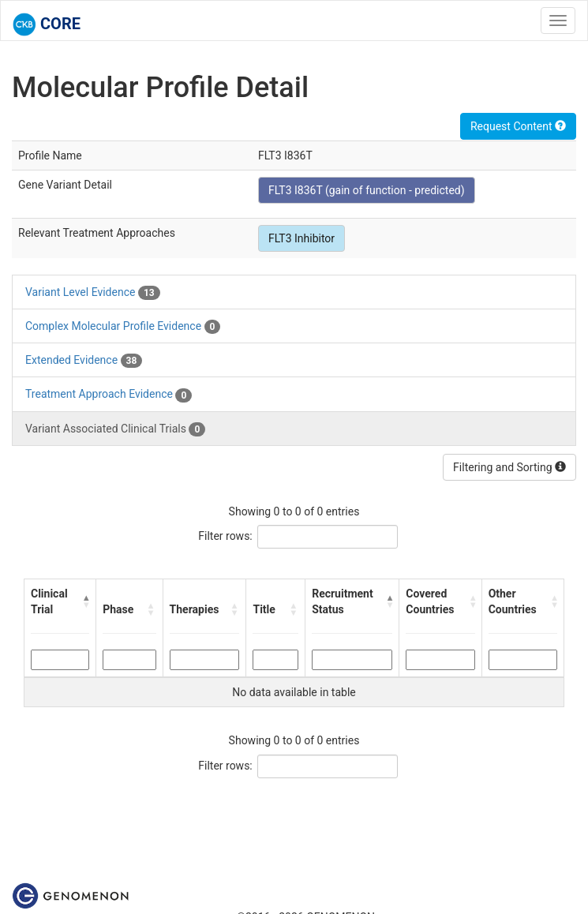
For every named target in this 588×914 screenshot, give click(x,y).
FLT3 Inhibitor (301, 238)
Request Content (518, 126)
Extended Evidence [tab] (84, 361)
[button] (86, 601)
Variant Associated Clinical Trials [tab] (115, 429)
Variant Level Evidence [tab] (93, 293)
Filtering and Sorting (509, 467)
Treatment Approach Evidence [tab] (109, 395)
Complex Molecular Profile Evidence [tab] (123, 327)
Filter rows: (225, 536)
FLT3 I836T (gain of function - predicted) (367, 190)
